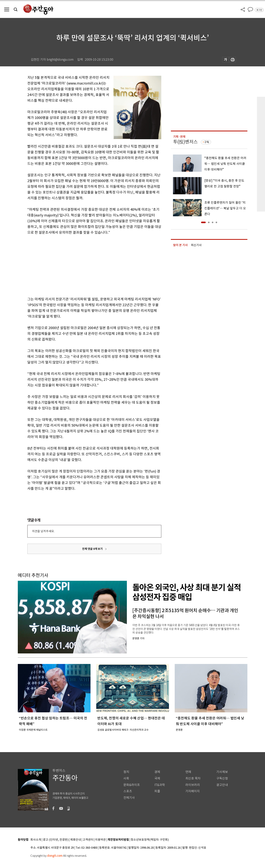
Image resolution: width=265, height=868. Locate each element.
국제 (157, 778)
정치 (126, 772)
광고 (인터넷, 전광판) (56, 840)
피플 (157, 791)
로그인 (259, 10)
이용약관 (100, 840)
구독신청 (222, 778)
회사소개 (36, 840)
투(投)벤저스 (185, 142)
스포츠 (128, 791)
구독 (207, 142)
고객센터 (88, 840)
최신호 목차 (193, 778)
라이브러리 (193, 785)
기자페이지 (193, 791)
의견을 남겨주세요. (43, 531)
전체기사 (129, 798)
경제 (157, 772)
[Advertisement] (85, 265)
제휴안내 (76, 840)
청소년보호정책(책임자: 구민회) (150, 840)
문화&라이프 (132, 785)
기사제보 (222, 772)
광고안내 (222, 785)
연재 (188, 772)
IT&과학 (160, 785)
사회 (126, 778)
